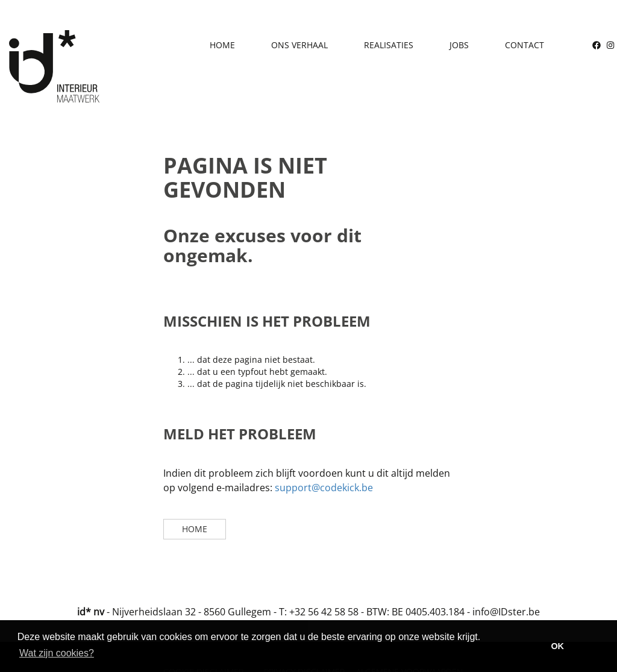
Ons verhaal (299, 45)
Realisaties (389, 45)
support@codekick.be (324, 488)
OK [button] (557, 646)
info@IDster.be (506, 612)
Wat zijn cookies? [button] (57, 653)
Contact (525, 45)
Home (222, 45)
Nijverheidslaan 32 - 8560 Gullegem (192, 612)
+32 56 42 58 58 (324, 612)
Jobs (459, 45)
